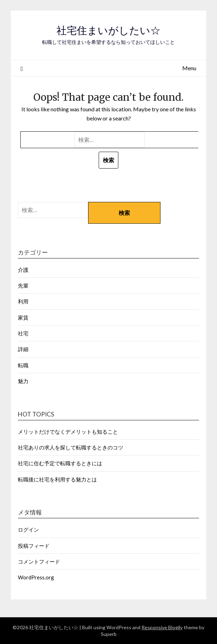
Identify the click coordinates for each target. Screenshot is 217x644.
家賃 (23, 317)
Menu (189, 68)
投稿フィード (34, 546)
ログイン (28, 530)
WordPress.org (36, 577)
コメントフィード (39, 561)
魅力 (23, 381)
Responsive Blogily (162, 627)
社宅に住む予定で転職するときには (60, 463)
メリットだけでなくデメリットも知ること (68, 432)
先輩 (23, 285)
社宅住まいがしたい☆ (108, 30)
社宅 (23, 333)
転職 (23, 365)
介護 (23, 270)
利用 (23, 301)
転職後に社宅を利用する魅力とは (57, 479)
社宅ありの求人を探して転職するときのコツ (71, 447)
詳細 (23, 349)
